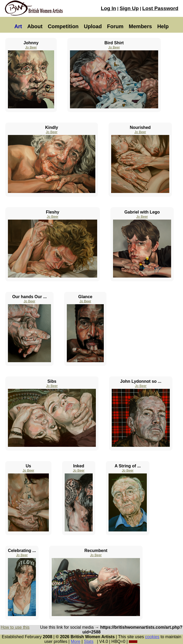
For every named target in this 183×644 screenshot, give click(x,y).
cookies (152, 637)
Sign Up (129, 8)
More (76, 641)
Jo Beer (31, 47)
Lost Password (160, 8)
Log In (109, 8)
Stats (88, 641)
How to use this (15, 627)
